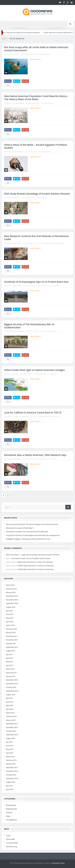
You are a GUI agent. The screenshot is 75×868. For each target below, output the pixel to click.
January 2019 (11, 592)
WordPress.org (12, 847)
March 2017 (10, 669)
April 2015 (10, 753)
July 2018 (9, 611)
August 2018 (11, 607)
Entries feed (10, 839)
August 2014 (11, 782)
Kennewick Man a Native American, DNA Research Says (35, 455)
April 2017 (10, 665)
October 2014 (11, 775)
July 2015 (9, 742)
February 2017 (11, 673)
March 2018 (10, 625)
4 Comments (53, 374)
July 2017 (9, 654)
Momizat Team (59, 863)
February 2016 (11, 716)
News (44, 331)
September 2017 (12, 647)
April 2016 (10, 709)
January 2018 (11, 632)
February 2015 (11, 760)
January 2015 (11, 764)
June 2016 (10, 702)
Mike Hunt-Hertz (12, 555)
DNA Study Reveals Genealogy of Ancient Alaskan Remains (37, 194)
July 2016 (9, 698)
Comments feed (12, 843)
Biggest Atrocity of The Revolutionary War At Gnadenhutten (29, 326)
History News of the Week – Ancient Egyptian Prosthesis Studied (36, 146)
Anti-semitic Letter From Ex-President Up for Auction (31, 558)
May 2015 (10, 749)
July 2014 (9, 786)
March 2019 (10, 585)
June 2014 (10, 789)
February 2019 (11, 589)
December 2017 (12, 636)
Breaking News (45, 54)
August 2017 (11, 651)
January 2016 (11, 720)
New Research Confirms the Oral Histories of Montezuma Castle (36, 238)
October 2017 (11, 644)
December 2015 (12, 724)
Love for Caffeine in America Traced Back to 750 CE (33, 413)
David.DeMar (16, 197)
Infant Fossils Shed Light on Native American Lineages (34, 370)
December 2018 (12, 596)
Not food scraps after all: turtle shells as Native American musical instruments (36, 49)
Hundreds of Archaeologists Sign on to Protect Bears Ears (36, 282)
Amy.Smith (15, 54)
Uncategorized (11, 820)
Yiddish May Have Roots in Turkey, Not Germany (35, 562)
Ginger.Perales (17, 243)
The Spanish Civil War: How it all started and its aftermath (27, 532)
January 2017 (11, 676)
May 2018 (10, 618)
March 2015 (10, 757)
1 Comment (53, 459)
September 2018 (12, 603)
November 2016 (12, 684)
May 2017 (10, 662)
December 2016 (12, 680)
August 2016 (11, 695)
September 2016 (12, 691)
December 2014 (12, 767)
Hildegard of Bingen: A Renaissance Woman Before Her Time (28, 539)
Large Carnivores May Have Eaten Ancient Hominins (40, 555)
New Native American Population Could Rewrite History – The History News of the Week (36, 98)
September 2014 (12, 778)
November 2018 (12, 600)
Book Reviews (11, 805)
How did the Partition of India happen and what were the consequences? (33, 535)
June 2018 (10, 614)
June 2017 (10, 658)
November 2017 (12, 640)
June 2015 (10, 746)
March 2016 (10, 713)
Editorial (9, 812)
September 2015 (12, 735)
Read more (35, 59)
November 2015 (12, 727)
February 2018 (11, 629)
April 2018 (10, 622)
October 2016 (11, 687)
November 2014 (12, 771)
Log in (8, 835)
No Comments (59, 243)
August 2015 (11, 738)
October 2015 (11, 731)
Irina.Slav (15, 374)
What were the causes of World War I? (20, 528)
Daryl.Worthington (18, 103)
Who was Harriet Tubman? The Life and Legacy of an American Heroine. (32, 524)
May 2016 (10, 705)
